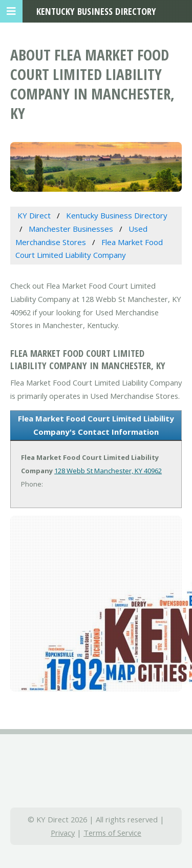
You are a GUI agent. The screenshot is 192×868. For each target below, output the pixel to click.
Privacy (63, 833)
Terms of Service (112, 833)
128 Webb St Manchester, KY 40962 (108, 471)
